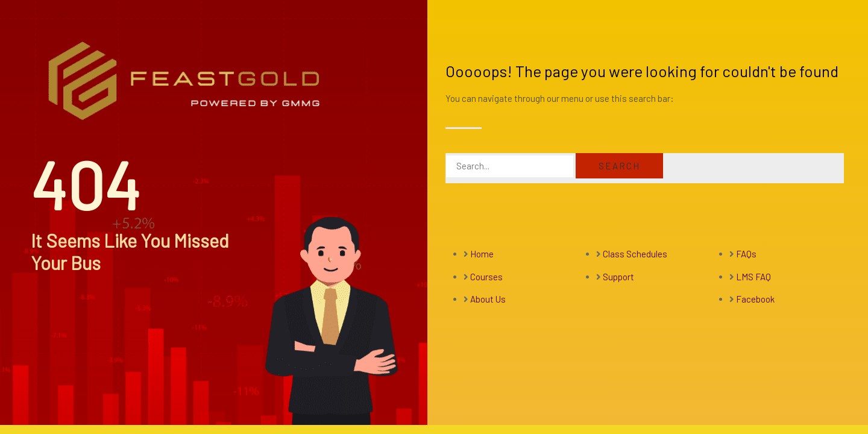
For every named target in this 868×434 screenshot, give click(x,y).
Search (619, 166)
